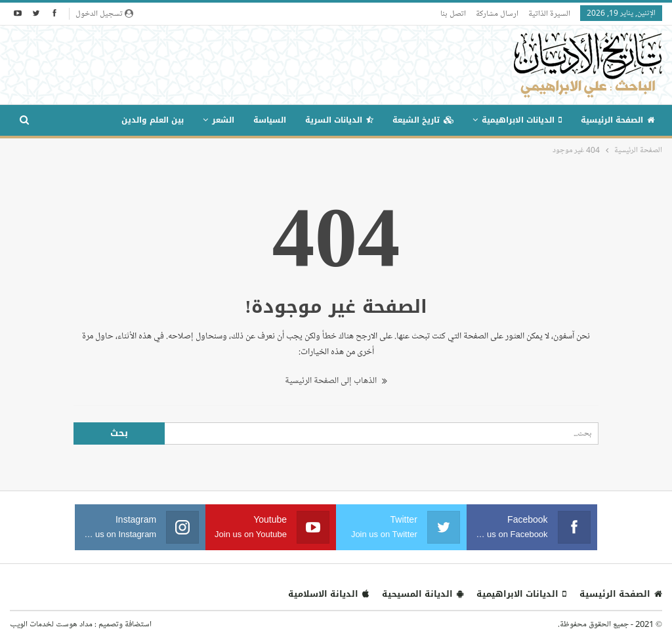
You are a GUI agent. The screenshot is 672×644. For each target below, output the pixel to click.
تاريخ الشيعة (423, 120)
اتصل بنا (453, 13)
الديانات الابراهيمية (522, 120)
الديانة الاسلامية (328, 594)
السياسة (270, 120)
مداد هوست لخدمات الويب (51, 624)
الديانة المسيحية (423, 594)
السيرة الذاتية (549, 13)
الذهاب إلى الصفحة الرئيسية (336, 381)
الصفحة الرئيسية (618, 120)
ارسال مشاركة (497, 13)
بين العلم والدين (153, 120)
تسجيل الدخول (104, 13)
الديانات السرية (339, 120)
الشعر (223, 120)
